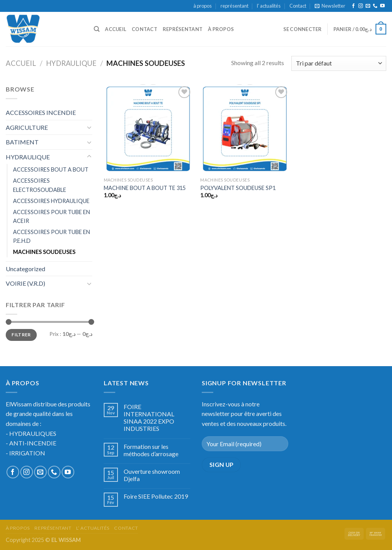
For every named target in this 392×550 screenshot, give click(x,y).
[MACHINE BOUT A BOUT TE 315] (148, 129)
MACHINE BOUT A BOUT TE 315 (145, 188)
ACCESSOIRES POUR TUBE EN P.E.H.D (51, 236)
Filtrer (21, 335)
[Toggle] (89, 127)
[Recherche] (97, 29)
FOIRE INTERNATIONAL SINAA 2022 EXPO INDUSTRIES (149, 418)
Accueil (21, 63)
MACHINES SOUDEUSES (44, 252)
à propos (203, 6)
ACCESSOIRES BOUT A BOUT (51, 169)
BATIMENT (22, 142)
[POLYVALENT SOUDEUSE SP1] (245, 129)
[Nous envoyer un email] (368, 6)
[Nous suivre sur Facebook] (353, 6)
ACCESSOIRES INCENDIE (41, 112)
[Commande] (339, 63)
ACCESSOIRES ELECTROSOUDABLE (40, 185)
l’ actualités (269, 6)
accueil (116, 29)
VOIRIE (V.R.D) (25, 283)
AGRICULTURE (27, 127)
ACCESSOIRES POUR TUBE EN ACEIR (51, 216)
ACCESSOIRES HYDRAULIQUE (51, 201)
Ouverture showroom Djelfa (152, 475)
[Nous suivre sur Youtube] (382, 6)
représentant (234, 6)
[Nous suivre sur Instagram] (361, 6)
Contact (298, 6)
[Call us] (375, 6)
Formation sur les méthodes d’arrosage (151, 450)
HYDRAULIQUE (71, 63)
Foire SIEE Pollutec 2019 (156, 496)
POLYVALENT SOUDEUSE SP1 (238, 188)
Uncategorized (25, 269)
